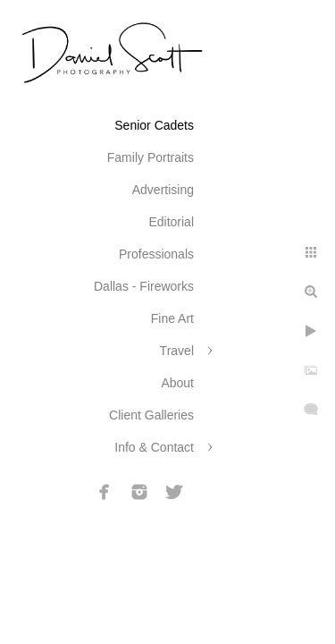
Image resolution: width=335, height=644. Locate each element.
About (177, 383)
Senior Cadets (154, 125)
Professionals (156, 254)
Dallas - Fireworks (144, 286)
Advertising (163, 190)
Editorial (171, 222)
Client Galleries (151, 415)
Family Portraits (151, 157)
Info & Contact (154, 447)
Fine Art (172, 318)
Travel (177, 351)
